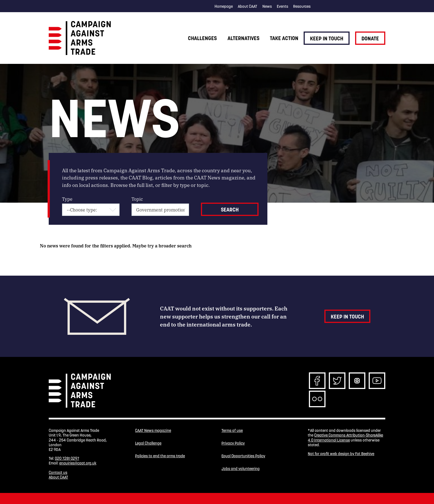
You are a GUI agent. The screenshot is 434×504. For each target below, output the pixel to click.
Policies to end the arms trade (160, 456)
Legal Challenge (148, 443)
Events (282, 6)
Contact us (58, 472)
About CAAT (247, 6)
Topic (137, 199)
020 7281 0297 (67, 458)
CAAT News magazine (153, 431)
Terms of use (232, 431)
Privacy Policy (233, 443)
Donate (370, 38)
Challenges (202, 38)
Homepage (224, 6)
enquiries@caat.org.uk (78, 463)
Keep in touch (327, 38)
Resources (302, 6)
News (267, 6)
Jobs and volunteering (241, 469)
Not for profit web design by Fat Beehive (341, 454)
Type (67, 199)
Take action (284, 38)
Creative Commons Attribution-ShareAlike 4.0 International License (345, 438)
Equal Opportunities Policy (243, 456)
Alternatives (243, 38)
